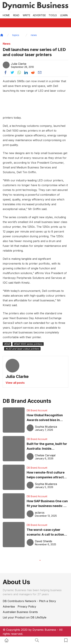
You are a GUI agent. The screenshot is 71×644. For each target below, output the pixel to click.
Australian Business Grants (20, 612)
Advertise (39, 15)
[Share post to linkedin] (26, 72)
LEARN (64, 15)
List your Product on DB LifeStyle (25, 617)
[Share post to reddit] (33, 72)
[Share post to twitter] (12, 72)
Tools (53, 15)
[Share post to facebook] (5, 72)
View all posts (15, 383)
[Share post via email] (40, 72)
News (7, 44)
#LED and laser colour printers (22, 349)
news (34, 35)
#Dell (7, 344)
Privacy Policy (27, 606)
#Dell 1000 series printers (28, 344)
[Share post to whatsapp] (19, 72)
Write (27, 15)
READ (16, 15)
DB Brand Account (37, 410)
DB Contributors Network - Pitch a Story (29, 601)
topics (16, 35)
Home (6, 15)
